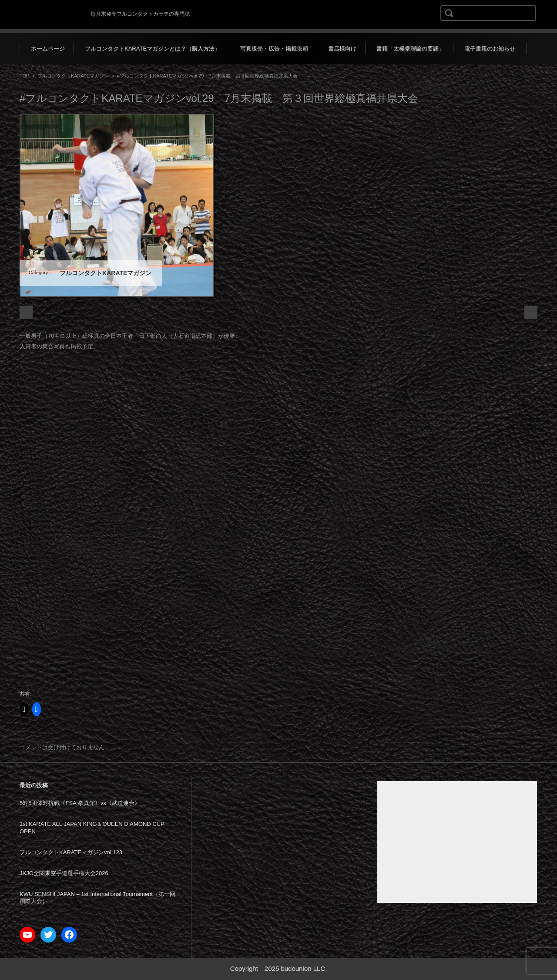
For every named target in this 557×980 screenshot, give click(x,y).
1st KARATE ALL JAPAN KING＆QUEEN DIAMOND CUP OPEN (92, 828)
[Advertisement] (457, 842)
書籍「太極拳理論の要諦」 (410, 49)
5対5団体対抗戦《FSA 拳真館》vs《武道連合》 (80, 803)
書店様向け (342, 49)
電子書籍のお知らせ (490, 49)
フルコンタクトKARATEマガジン (73, 76)
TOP (24, 76)
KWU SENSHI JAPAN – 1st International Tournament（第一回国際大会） (97, 898)
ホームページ (48, 49)
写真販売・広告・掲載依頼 (274, 49)
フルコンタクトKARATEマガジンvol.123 (71, 852)
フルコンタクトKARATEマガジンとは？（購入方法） (153, 49)
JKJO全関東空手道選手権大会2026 (64, 873)
